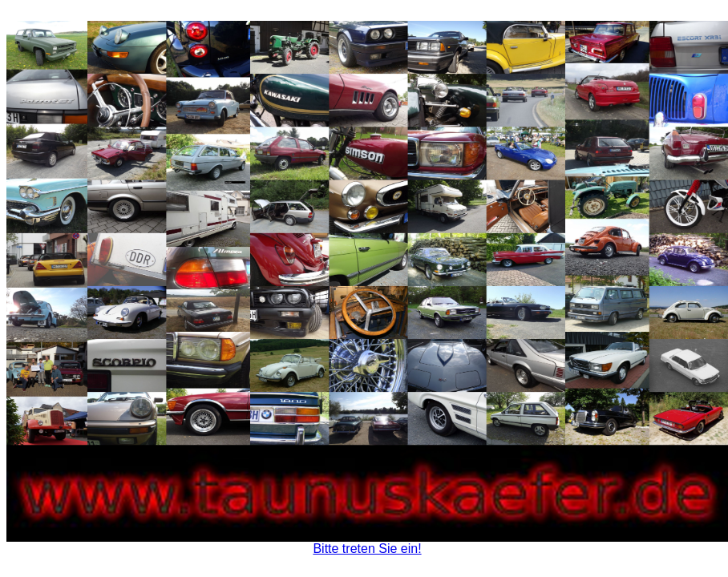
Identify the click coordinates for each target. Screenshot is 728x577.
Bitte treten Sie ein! (367, 549)
